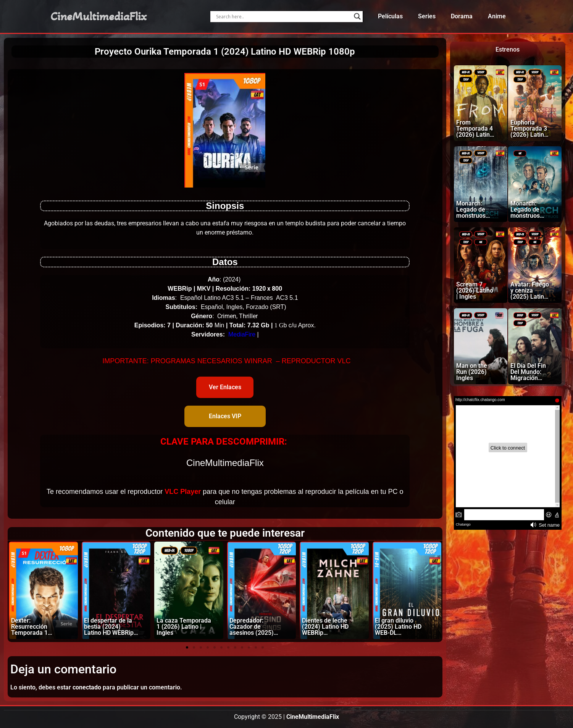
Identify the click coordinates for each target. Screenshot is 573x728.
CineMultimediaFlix (98, 16)
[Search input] (283, 16)
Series (427, 16)
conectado (87, 687)
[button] (187, 647)
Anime (497, 16)
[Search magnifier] (357, 16)
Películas (390, 16)
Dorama (462, 16)
